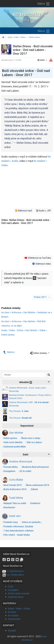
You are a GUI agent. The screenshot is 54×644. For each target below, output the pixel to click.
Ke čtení (12, 612)
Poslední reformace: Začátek (18, 526)
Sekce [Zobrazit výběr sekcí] (44, 4)
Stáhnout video (41, 264)
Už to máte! (25, 471)
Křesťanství (9, 507)
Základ (34, 489)
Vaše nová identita (13, 442)
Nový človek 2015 (13, 485)
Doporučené (14, 619)
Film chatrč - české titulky (17, 535)
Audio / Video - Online (16, 37)
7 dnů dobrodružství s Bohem (19, 531)
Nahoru (9, 352)
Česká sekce (13, 575)
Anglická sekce (16, 597)
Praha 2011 (42, 297)
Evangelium (9, 471)
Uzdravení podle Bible (15, 447)
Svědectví (35, 503)
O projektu (13, 590)
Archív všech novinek (19, 593)
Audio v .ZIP (44, 211)
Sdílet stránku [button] (39, 353)
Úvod (11, 587)
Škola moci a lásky (31, 438)
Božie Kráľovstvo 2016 (15, 489)
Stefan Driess (34, 37)
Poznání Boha (11, 467)
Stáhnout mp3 (24, 211)
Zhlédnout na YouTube (38, 258)
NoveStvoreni (13, 571)
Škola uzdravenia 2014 (38, 485)
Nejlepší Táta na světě (15, 503)
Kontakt (12, 631)
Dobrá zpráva (10, 438)
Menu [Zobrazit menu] (44, 31)
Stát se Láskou (34, 442)
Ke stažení (13, 616)
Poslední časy (11, 522)
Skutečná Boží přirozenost (35, 467)
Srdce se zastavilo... (32, 522)
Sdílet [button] (41, 60)
